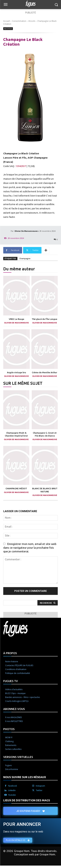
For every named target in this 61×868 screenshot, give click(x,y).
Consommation (19, 21)
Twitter (39, 790)
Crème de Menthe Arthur (44, 372)
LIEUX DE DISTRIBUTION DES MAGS (27, 800)
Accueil (7, 21)
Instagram (40, 786)
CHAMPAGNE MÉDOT (16, 488)
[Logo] (30, 4)
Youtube (12, 795)
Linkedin (12, 790)
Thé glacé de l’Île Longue (44, 319)
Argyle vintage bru (17, 372)
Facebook (13, 786)
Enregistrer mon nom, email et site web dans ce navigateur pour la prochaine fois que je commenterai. (30, 548)
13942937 (21, 166)
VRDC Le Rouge (17, 319)
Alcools (32, 21)
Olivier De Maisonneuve (26, 231)
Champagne (25, 258)
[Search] (48, 603)
